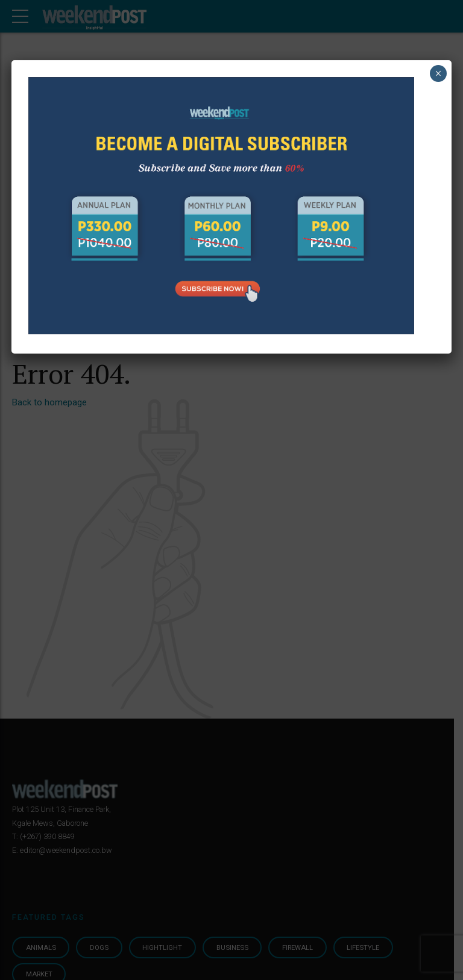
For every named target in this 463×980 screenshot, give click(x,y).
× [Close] (438, 73)
